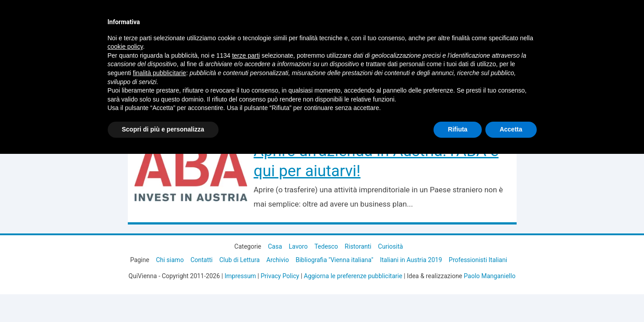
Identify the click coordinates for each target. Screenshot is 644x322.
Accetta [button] (511, 129)
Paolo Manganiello (490, 276)
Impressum (240, 276)
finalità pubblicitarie (159, 73)
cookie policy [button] (125, 47)
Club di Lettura (240, 260)
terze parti (246, 55)
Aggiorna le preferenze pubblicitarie (353, 276)
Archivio (278, 260)
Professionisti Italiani (478, 260)
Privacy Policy (280, 276)
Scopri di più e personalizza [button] (163, 129)
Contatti (202, 260)
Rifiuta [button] (458, 129)
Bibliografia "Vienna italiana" (334, 260)
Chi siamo (170, 260)
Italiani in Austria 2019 (411, 260)
